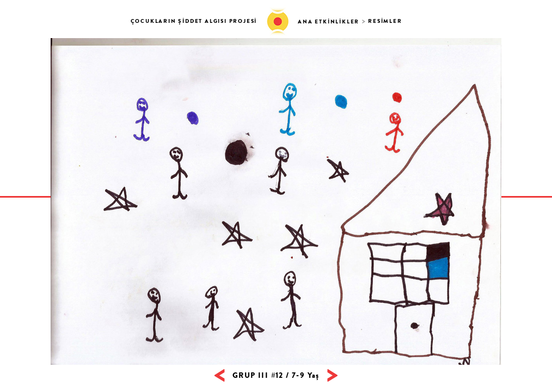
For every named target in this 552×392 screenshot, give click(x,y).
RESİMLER (385, 21)
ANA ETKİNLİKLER (329, 22)
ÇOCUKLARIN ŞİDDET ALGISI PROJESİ (194, 21)
